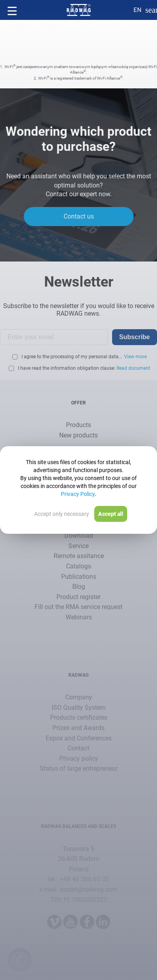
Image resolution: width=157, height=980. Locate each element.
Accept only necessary (62, 514)
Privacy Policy (78, 494)
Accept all (111, 514)
